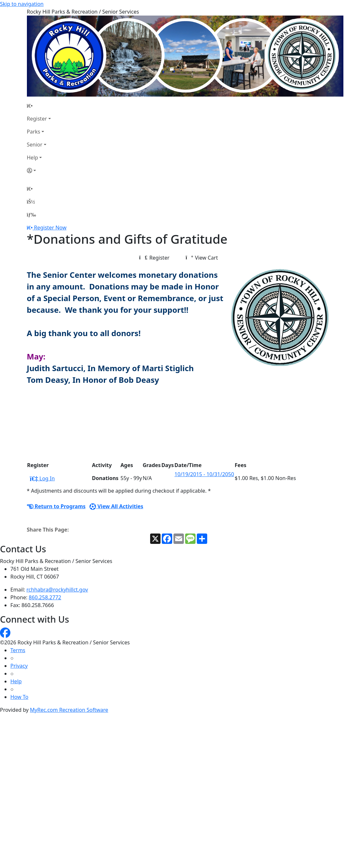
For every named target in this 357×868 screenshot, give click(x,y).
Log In (42, 478)
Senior (35, 145)
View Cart (202, 258)
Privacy (19, 666)
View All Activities (116, 506)
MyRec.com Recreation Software (69, 710)
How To (19, 697)
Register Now (50, 228)
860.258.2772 (45, 597)
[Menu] (31, 215)
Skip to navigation (22, 4)
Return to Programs (56, 506)
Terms (18, 650)
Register (37, 119)
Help (33, 158)
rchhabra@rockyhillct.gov (57, 590)
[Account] (39, 170)
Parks (34, 132)
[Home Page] (39, 106)
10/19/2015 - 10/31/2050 (204, 474)
